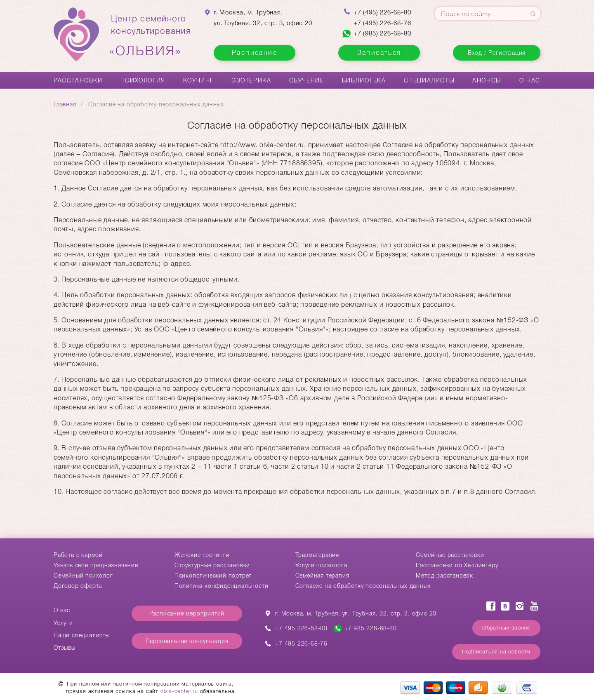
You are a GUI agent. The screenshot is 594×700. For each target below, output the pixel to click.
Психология (143, 80)
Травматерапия (317, 555)
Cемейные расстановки (450, 555)
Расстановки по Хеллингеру (457, 565)
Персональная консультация (187, 641)
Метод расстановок (444, 576)
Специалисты (429, 80)
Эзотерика (251, 80)
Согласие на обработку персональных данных (363, 586)
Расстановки (78, 80)
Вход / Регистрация (497, 53)
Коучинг (198, 80)
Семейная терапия (322, 576)
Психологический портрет (213, 576)
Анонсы (487, 80)
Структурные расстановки (212, 565)
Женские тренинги (202, 555)
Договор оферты (78, 586)
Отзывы (65, 648)
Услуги (63, 623)
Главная (65, 104)
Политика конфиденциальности (222, 586)
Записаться (379, 53)
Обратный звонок (506, 628)
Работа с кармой (78, 555)
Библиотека (364, 80)
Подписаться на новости (496, 652)
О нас (530, 80)
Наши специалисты (82, 635)
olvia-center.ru (179, 691)
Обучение (307, 80)
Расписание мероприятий (187, 613)
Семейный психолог (83, 576)
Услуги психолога (321, 565)
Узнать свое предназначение (96, 565)
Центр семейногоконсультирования (151, 36)
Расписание (255, 53)
